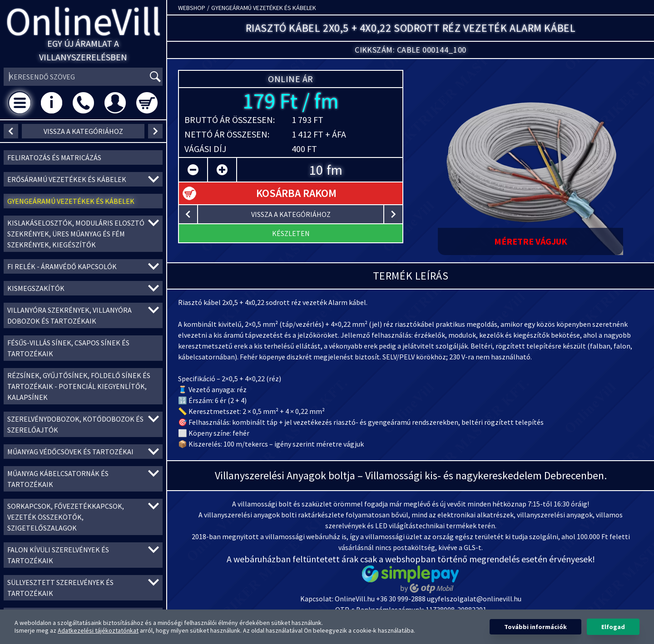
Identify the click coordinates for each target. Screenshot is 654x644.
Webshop (192, 8)
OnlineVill (83, 21)
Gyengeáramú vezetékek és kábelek (264, 8)
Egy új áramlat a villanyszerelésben (83, 50)
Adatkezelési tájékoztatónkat (98, 630)
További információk (535, 627)
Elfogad (613, 627)
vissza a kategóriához (83, 131)
